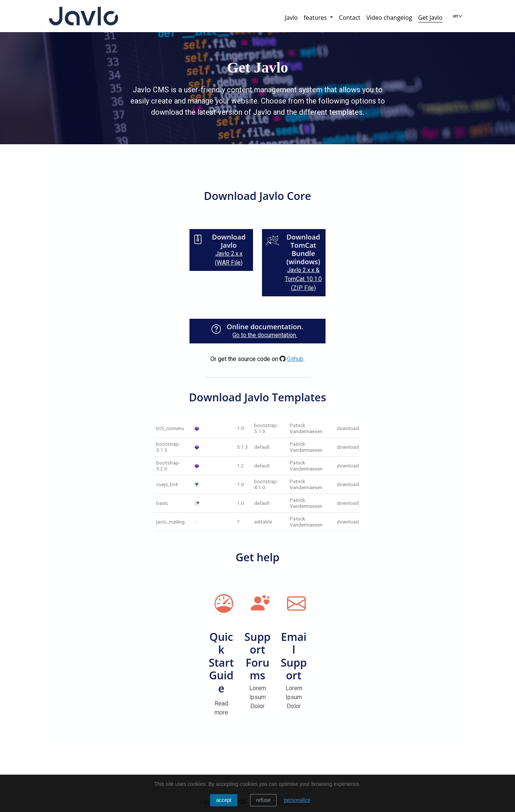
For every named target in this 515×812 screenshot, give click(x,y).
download (348, 428)
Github (295, 359)
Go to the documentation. (265, 335)
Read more (221, 708)
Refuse (263, 800)
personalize (297, 800)
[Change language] (458, 16)
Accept (224, 800)
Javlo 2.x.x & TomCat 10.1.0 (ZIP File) (303, 279)
